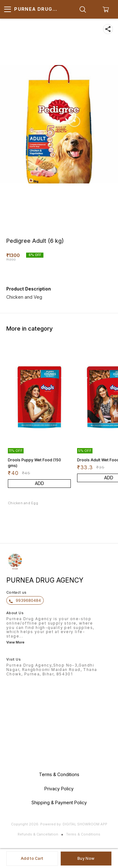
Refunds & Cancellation (38, 834)
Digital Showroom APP (85, 824)
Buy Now (86, 858)
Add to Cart (32, 858)
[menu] (8, 9)
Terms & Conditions (83, 834)
